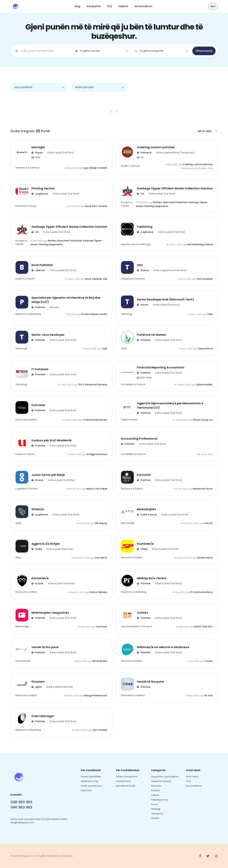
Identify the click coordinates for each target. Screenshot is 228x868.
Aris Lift (209, 523)
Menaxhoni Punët (126, 786)
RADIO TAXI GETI (203, 627)
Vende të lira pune (45, 647)
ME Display (101, 523)
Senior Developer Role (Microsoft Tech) (166, 299)
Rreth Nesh (192, 777)
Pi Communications (201, 592)
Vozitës (142, 613)
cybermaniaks (204, 385)
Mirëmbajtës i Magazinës (50, 613)
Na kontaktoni (143, 6)
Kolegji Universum (97, 454)
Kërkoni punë (204, 51)
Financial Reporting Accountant (161, 367)
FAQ (109, 6)
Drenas (143, 270)
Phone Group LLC (203, 420)
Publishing (145, 227)
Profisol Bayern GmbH (94, 314)
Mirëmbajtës (146, 509)
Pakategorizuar (160, 800)
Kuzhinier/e (145, 544)
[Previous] (91, 111)
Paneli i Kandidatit (91, 777)
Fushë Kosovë (147, 515)
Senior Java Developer (48, 335)
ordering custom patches (156, 147)
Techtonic (101, 627)
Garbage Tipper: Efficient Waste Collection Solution (175, 188)
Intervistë (156, 786)
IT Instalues (40, 369)
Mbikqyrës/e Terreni (152, 578)
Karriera (156, 790)
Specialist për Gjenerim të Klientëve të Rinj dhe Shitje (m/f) (66, 300)
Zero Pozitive (100, 730)
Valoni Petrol (205, 349)
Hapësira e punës (161, 781)
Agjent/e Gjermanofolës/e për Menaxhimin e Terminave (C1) (170, 405)
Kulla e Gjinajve (98, 592)
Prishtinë (38, 307)
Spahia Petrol (205, 558)
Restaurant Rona (203, 489)
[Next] (137, 111)
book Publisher (42, 265)
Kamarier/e (40, 578)
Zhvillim (155, 818)
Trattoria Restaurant (95, 420)
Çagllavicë (40, 194)
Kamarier (38, 405)
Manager (38, 147)
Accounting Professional (139, 439)
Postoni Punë (123, 781)
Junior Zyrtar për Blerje (48, 475)
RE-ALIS (209, 696)
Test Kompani (205, 279)
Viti (141, 194)
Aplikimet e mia (90, 781)
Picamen (38, 682)
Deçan (37, 153)
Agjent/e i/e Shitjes (46, 544)
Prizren (143, 305)
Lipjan (37, 687)
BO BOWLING (100, 661)
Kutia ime (86, 790)
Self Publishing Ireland (200, 244)
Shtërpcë (144, 153)
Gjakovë (38, 270)
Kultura (155, 795)
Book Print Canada (96, 206)
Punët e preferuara (91, 786)
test (140, 265)
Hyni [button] (213, 6)
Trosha (209, 661)
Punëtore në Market (151, 335)
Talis (210, 314)
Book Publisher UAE (96, 279)
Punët (154, 804)
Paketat (123, 6)
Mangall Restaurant (96, 696)
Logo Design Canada (95, 168)
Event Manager (43, 716)
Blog (78, 6)
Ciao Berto (101, 558)
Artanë (37, 584)
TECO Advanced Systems (93, 385)
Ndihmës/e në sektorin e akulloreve (163, 647)
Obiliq (37, 549)
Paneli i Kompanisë (127, 777)
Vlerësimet (157, 814)
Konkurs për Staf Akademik (52, 440)
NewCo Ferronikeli (97, 489)
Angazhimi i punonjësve (165, 777)
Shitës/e (38, 509)
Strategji (156, 809)
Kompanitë (94, 6)
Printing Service (43, 188)
